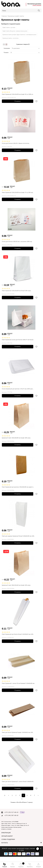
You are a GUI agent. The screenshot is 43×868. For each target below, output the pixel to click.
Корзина (21, 865)
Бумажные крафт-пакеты (16, 16)
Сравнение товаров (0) (23, 44)
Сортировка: (7, 48)
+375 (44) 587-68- (11, 815)
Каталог (13, 865)
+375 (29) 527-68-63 (11, 812)
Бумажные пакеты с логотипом (11, 38)
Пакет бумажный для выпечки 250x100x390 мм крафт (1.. (18, 487)
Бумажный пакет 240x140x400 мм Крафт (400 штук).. (16, 438)
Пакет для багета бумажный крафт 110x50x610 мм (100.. (18, 732)
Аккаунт (38, 865)
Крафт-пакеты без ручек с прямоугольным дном (15, 31)
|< (5, 795)
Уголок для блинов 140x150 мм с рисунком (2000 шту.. (17, 241)
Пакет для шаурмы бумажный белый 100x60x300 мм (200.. (18, 536)
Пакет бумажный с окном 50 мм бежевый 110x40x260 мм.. (18, 683)
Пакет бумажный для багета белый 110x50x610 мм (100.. (18, 634)
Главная (4, 865)
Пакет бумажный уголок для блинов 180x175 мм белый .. (18, 340)
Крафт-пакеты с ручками (9, 27)
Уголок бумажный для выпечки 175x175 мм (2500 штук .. (18, 389)
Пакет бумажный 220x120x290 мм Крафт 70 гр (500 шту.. (18, 192)
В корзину (18, 101)
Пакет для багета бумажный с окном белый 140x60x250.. (18, 781)
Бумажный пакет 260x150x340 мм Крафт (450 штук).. (16, 585)
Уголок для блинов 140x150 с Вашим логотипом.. (16, 143)
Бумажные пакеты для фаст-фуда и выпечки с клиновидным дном (19, 34)
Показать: (6, 52)
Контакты (30, 865)
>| (22, 799)
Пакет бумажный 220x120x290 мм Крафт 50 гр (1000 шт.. (18, 94)
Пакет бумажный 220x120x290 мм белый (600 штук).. (17, 291)
